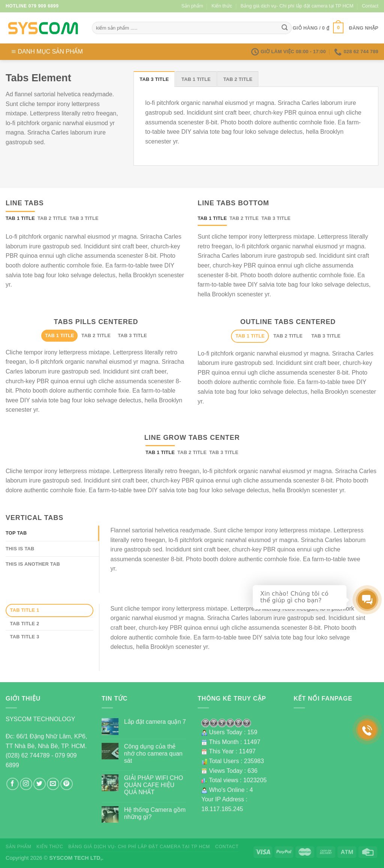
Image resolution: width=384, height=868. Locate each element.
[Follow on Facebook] (13, 784)
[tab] (154, 79)
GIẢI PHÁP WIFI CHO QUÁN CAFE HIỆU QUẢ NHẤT (154, 785)
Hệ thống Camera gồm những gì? (155, 813)
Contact (370, 6)
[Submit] (285, 28)
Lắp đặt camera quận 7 (155, 722)
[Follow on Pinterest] (67, 784)
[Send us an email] (53, 784)
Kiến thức (222, 6)
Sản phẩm (192, 6)
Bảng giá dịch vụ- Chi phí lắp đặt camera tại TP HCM (297, 6)
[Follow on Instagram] (26, 784)
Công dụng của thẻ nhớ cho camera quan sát (153, 754)
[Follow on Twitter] (40, 784)
